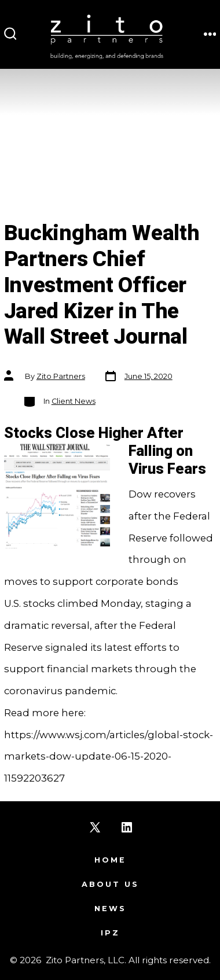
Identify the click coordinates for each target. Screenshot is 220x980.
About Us (110, 884)
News (110, 909)
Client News (74, 401)
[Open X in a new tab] (95, 827)
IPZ (110, 933)
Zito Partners (61, 376)
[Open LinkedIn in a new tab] (127, 827)
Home (110, 860)
